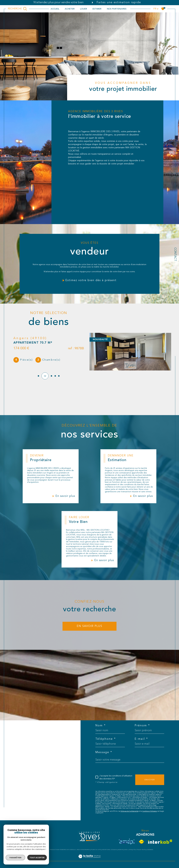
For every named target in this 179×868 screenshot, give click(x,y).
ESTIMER (97, 9)
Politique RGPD (140, 850)
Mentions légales (110, 850)
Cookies (150, 850)
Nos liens (128, 850)
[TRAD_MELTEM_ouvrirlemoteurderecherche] (17, 9)
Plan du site (96, 850)
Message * (104, 752)
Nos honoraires (83, 850)
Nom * (101, 726)
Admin (121, 850)
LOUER (83, 9)
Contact (175, 254)
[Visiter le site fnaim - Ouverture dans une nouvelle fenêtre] (141, 842)
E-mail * (141, 739)
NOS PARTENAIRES (117, 9)
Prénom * (142, 726)
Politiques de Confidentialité (129, 811)
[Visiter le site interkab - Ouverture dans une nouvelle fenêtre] (160, 842)
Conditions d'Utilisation (150, 811)
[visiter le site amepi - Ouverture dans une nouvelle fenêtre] (127, 842)
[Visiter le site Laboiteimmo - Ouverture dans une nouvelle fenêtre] (89, 859)
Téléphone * (106, 739)
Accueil (55, 9)
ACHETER (70, 9)
